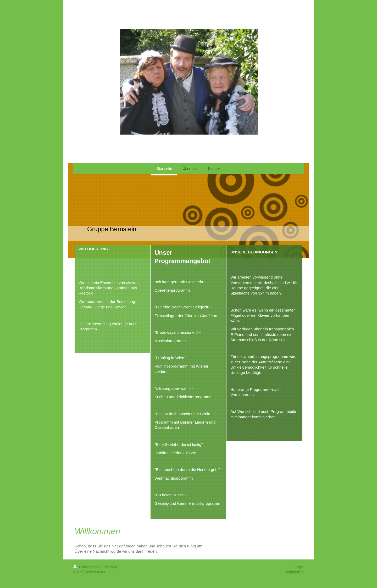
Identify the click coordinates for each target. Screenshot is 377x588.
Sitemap (110, 567)
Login (299, 567)
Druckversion (87, 567)
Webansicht (294, 572)
